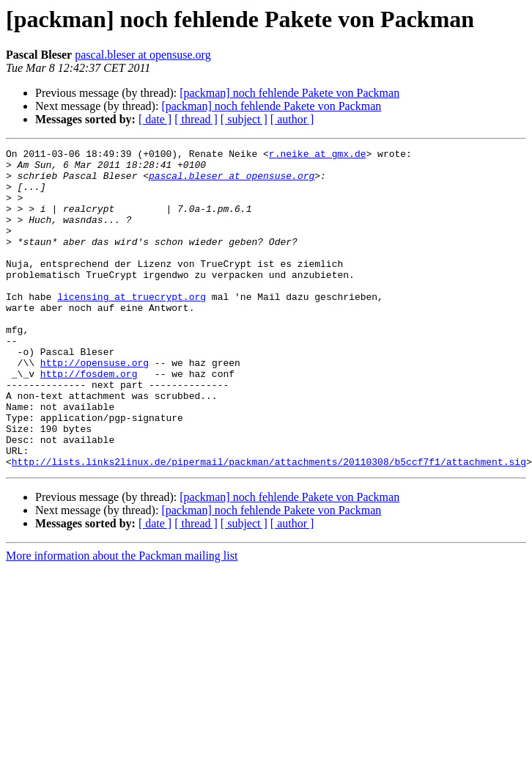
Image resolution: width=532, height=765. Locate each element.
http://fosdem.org (89, 420)
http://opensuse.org (95, 406)
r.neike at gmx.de (318, 155)
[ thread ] (196, 119)
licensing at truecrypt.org (132, 327)
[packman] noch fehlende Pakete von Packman (289, 93)
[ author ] (292, 119)
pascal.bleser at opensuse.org (143, 55)
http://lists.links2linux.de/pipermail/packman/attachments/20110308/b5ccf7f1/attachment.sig (269, 525)
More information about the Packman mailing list (122, 619)
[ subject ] (244, 119)
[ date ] (155, 119)
